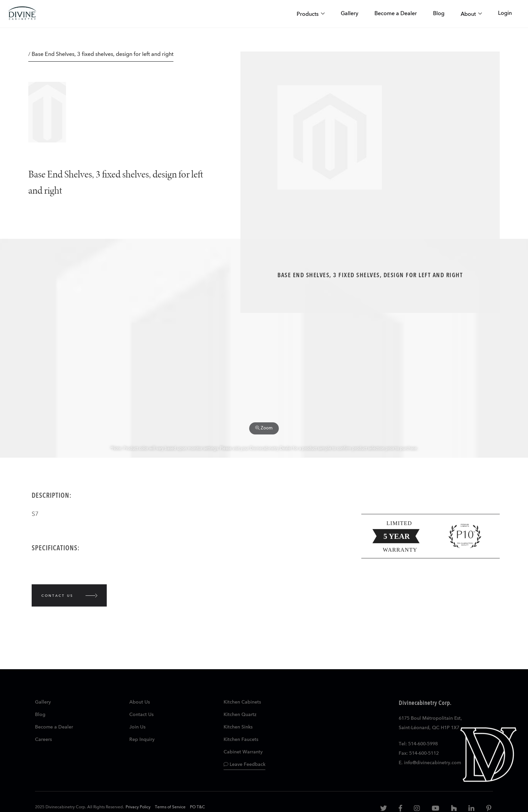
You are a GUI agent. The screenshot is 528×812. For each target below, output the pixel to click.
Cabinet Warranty (243, 752)
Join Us (137, 727)
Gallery (43, 702)
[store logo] (22, 14)
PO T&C (197, 807)
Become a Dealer (54, 727)
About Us (140, 702)
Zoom (264, 428)
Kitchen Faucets (241, 740)
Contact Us (141, 715)
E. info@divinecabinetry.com (430, 763)
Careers (43, 740)
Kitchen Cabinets (242, 702)
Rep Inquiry (142, 740)
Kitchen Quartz (240, 715)
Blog (40, 715)
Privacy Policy (138, 807)
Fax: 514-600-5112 (419, 753)
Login (505, 13)
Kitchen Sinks (238, 727)
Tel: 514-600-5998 (418, 744)
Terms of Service (170, 807)
